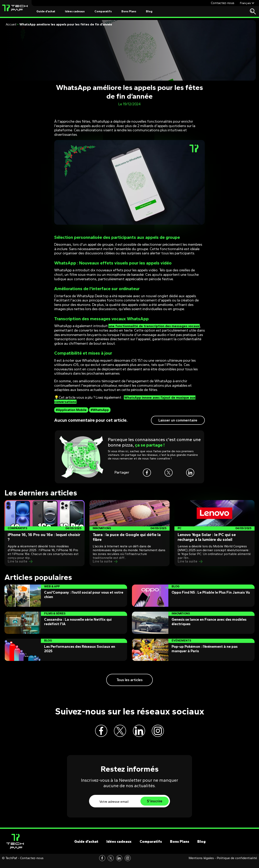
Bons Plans (129, 11)
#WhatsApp (100, 410)
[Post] (45, 533)
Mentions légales (201, 864)
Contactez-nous (223, 3)
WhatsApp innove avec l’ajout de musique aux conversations (128, 400)
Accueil (11, 24)
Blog (149, 11)
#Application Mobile (71, 410)
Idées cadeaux (75, 11)
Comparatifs (103, 11)
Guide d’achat (46, 11)
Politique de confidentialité (237, 864)
